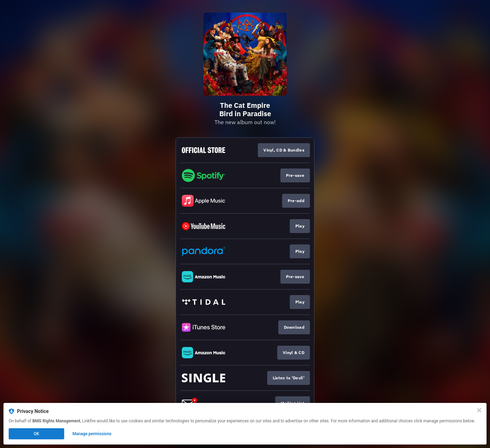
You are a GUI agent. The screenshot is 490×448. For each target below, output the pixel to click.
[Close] (479, 410)
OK (36, 434)
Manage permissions (92, 434)
